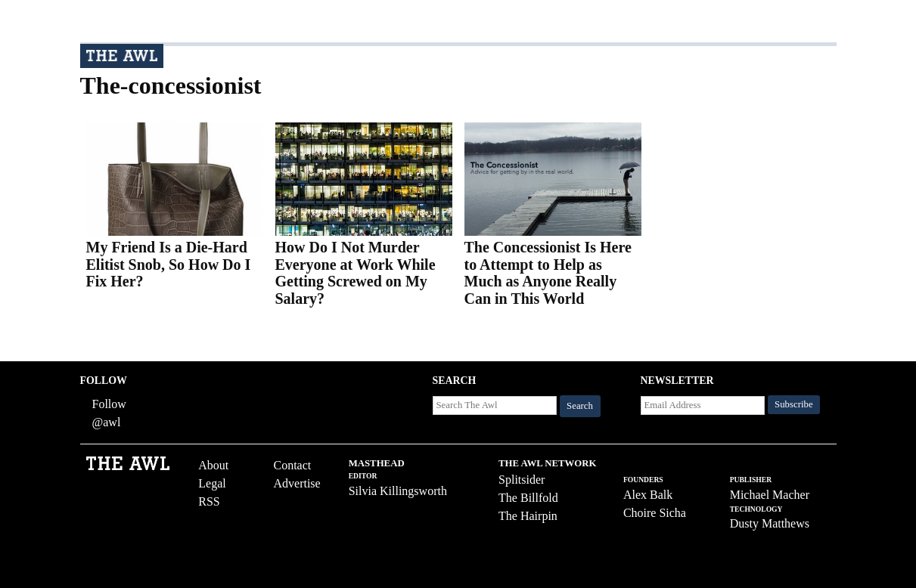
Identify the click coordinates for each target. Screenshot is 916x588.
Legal (212, 483)
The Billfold (528, 498)
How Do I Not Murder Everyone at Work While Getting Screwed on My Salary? (356, 273)
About (213, 465)
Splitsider (522, 480)
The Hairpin (528, 516)
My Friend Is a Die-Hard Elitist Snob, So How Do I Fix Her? (169, 264)
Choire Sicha (655, 513)
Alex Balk (648, 495)
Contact (292, 465)
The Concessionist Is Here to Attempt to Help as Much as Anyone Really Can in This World (548, 273)
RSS (209, 501)
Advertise (297, 483)
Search (580, 406)
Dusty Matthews (770, 523)
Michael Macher (770, 495)
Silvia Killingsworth (398, 491)
